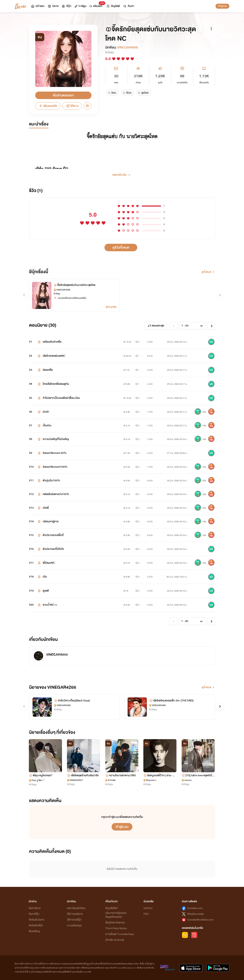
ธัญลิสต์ (113, 6)
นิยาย (53, 6)
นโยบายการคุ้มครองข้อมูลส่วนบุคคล (116, 915)
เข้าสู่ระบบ (222, 6)
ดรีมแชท (97, 5)
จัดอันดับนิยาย (36, 920)
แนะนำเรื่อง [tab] (39, 124)
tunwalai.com (195, 908)
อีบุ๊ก (66, 6)
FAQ (146, 914)
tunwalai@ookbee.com (200, 920)
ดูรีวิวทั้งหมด (121, 248)
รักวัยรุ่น (110, 52)
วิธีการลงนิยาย (75, 914)
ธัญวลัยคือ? (112, 908)
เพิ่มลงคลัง (48, 106)
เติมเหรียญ (34, 931)
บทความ (148, 908)
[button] (122, 173)
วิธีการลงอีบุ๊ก (74, 920)
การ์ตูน (80, 6)
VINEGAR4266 (128, 47)
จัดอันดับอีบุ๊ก (36, 925)
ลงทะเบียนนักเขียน (76, 908)
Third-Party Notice (116, 928)
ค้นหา (129, 6)
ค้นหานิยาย (35, 908)
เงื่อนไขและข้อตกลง (115, 923)
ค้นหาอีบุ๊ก (34, 914)
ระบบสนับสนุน (74, 925)
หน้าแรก (38, 6)
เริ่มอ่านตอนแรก (63, 95)
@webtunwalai (196, 914)
